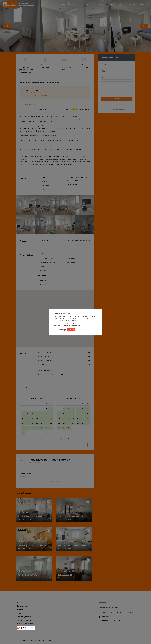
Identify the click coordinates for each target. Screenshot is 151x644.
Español (21, 628)
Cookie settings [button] (60, 330)
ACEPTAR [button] (71, 330)
